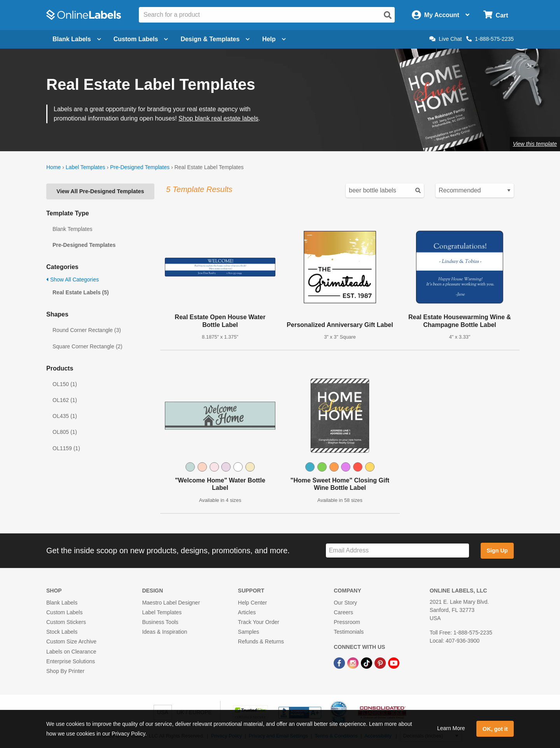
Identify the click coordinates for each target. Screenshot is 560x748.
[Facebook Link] (340, 663)
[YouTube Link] (394, 663)
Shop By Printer (65, 671)
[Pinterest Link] (381, 663)
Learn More (451, 728)
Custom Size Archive (71, 641)
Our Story (345, 603)
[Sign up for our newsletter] (397, 551)
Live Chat (445, 39)
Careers (343, 612)
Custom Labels (64, 612)
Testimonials (349, 632)
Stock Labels (62, 632)
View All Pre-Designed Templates (100, 191)
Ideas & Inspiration (164, 632)
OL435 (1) (65, 416)
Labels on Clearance (71, 652)
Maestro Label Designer (171, 603)
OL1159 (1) (66, 448)
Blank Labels (62, 603)
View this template (535, 144)
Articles (247, 612)
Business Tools (160, 622)
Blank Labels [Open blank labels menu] (77, 39)
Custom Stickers (66, 622)
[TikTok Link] (367, 663)
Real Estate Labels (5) (81, 292)
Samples (248, 632)
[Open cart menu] (496, 15)
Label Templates (86, 167)
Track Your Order (259, 622)
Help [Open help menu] (274, 39)
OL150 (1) (65, 384)
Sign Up (497, 551)
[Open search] (388, 15)
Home (53, 167)
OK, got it (495, 729)
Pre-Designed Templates (140, 167)
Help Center (253, 603)
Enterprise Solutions (71, 661)
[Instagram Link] (354, 663)
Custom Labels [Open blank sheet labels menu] (141, 39)
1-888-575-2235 (490, 39)
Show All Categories (73, 280)
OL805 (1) (65, 432)
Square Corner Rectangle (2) (87, 346)
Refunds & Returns (261, 641)
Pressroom (347, 622)
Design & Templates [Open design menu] (215, 39)
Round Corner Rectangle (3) (87, 330)
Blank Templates (72, 229)
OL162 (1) (65, 400)
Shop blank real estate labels (218, 118)
